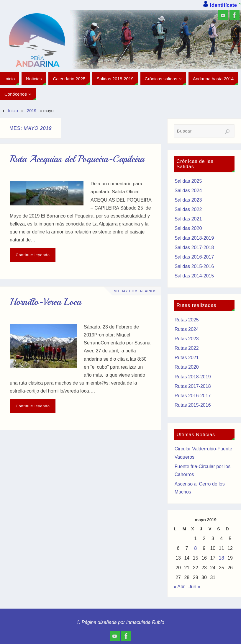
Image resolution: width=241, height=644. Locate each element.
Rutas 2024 (187, 329)
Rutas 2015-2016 (193, 405)
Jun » (195, 587)
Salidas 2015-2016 (194, 266)
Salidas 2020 (188, 228)
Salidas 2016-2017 (194, 257)
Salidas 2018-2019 (194, 238)
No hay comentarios (135, 291)
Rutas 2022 (187, 348)
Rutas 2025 (187, 320)
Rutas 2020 (187, 367)
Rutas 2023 (187, 339)
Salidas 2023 (188, 200)
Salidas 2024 (188, 191)
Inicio (13, 111)
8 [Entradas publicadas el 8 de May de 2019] (195, 548)
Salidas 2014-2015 (194, 276)
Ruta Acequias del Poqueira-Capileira (77, 159)
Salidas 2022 (188, 209)
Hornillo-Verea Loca (45, 302)
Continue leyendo (33, 255)
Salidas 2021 (188, 219)
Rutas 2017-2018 (193, 386)
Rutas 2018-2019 (193, 377)
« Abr (179, 587)
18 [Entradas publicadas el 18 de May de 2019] (222, 558)
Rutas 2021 (187, 358)
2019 (32, 111)
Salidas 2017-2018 (194, 247)
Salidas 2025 (188, 181)
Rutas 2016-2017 (193, 396)
